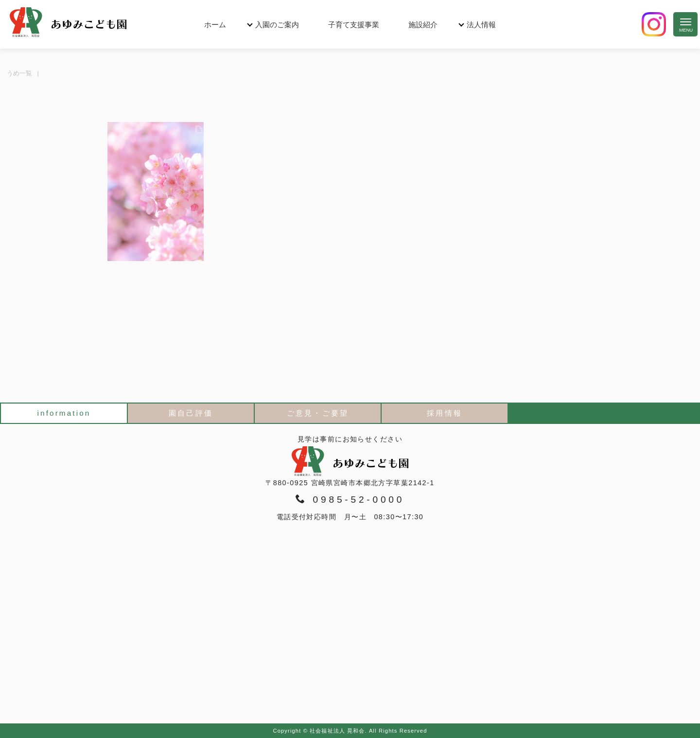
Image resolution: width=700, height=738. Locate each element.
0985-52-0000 (350, 499)
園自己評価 (191, 413)
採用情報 (444, 413)
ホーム (215, 25)
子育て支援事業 (354, 25)
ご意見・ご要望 (318, 413)
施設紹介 (423, 25)
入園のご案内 (277, 25)
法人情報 (481, 25)
